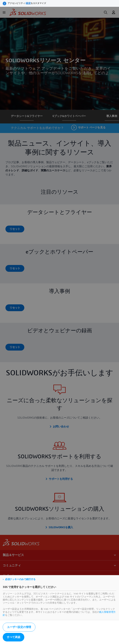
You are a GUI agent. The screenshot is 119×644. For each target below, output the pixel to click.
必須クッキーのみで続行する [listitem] (20, 579)
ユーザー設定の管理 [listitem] (19, 627)
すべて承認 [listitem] (14, 637)
